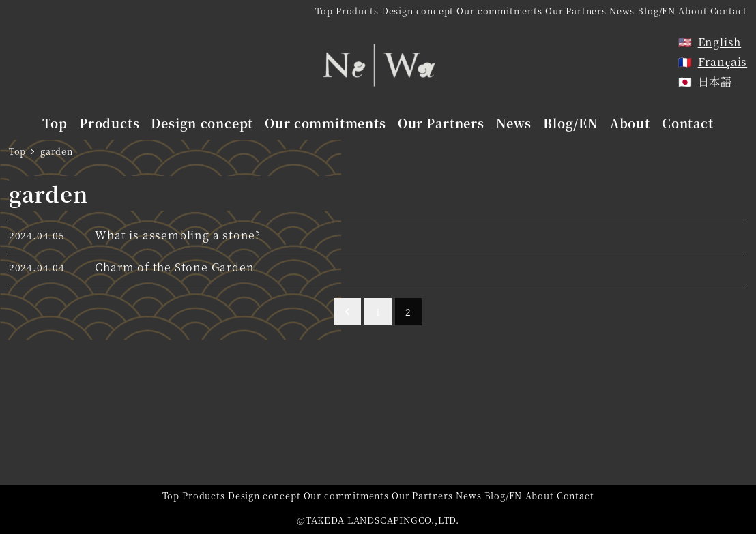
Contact (729, 11)
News (622, 11)
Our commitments (499, 11)
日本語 (715, 81)
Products (357, 11)
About (693, 11)
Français (723, 62)
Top (324, 11)
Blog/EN (656, 11)
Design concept (418, 11)
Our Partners (576, 11)
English (720, 42)
